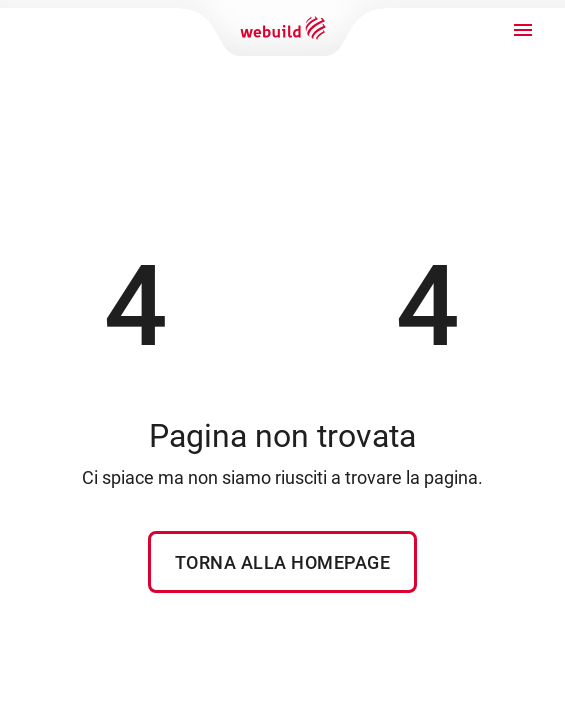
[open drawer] (523, 30)
